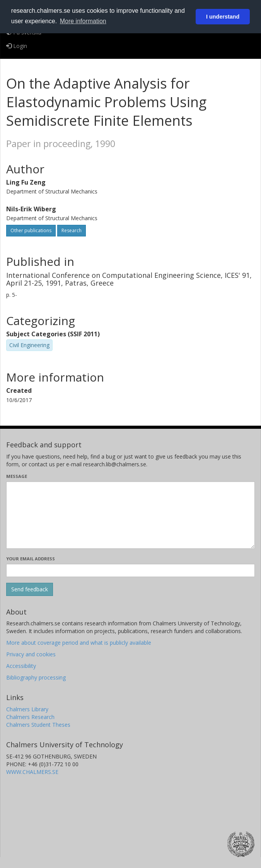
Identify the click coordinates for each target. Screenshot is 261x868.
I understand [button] (223, 17)
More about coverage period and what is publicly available (79, 643)
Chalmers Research (30, 717)
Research (72, 230)
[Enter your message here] (130, 515)
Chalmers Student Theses (38, 725)
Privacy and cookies (31, 654)
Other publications (31, 230)
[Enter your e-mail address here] (130, 570)
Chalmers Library (27, 709)
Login (17, 46)
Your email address (31, 559)
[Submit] (30, 589)
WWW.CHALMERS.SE (32, 772)
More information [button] (83, 21)
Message (17, 476)
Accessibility (21, 666)
